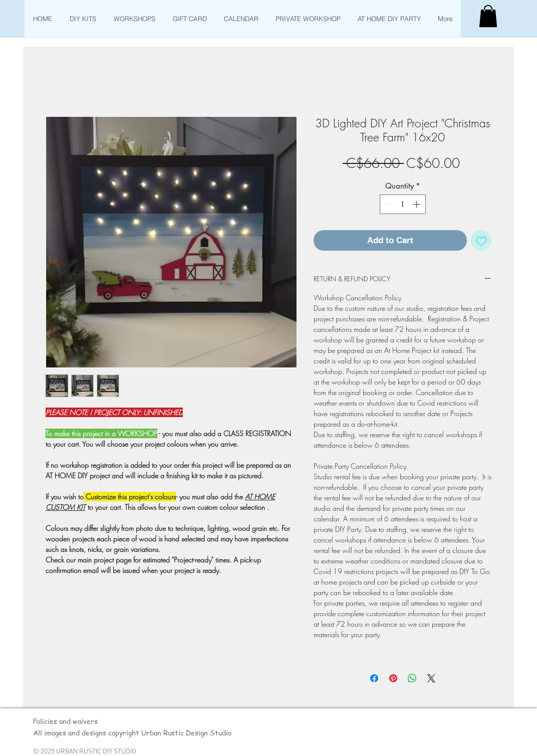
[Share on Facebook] (374, 678)
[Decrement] (388, 204)
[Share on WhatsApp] (412, 678)
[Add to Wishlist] (481, 241)
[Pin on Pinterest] (393, 678)
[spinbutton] (402, 204)
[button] (488, 16)
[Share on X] (431, 678)
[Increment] (418, 204)
